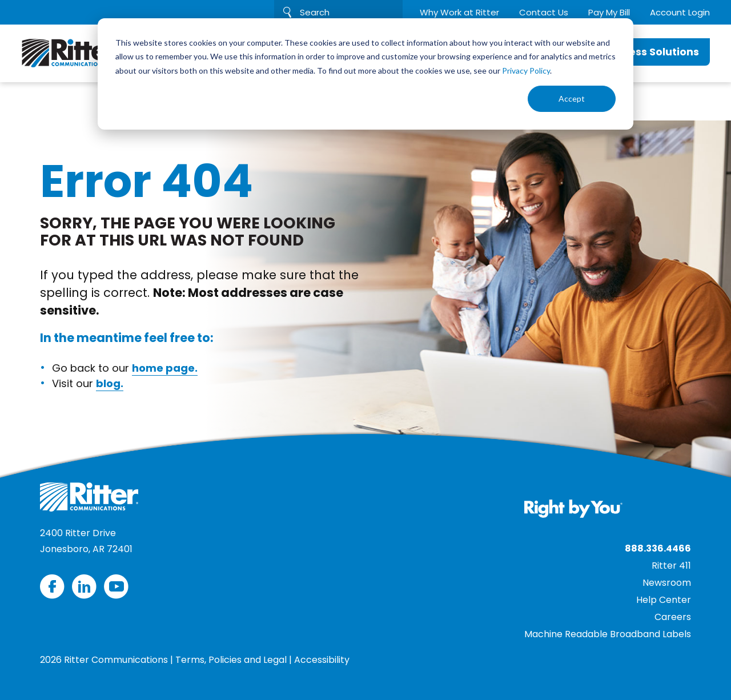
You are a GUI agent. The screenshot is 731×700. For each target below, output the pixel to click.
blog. (110, 383)
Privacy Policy (526, 71)
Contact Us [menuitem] (544, 12)
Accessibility (322, 660)
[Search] (338, 12)
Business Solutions (649, 52)
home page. (165, 368)
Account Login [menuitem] (680, 12)
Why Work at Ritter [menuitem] (459, 12)
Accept (572, 98)
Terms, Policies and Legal (231, 660)
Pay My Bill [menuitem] (609, 12)
